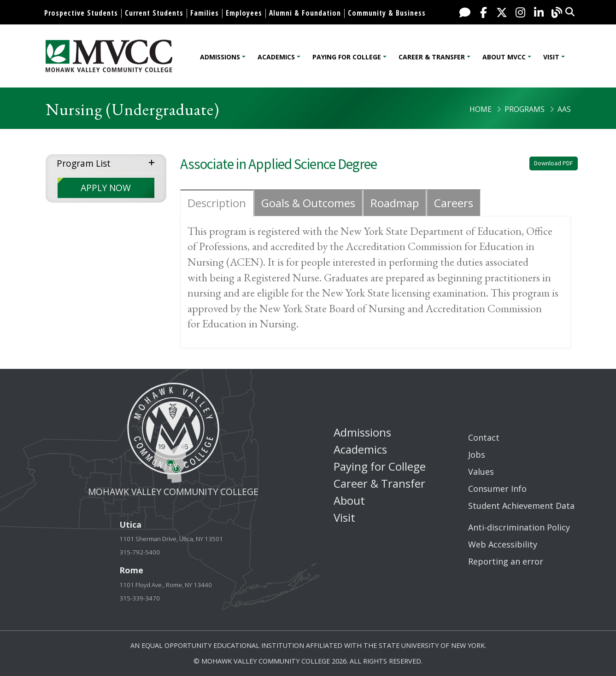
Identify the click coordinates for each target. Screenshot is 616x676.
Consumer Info (497, 489)
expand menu (153, 162)
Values (481, 472)
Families (205, 13)
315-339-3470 (140, 598)
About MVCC (504, 57)
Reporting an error (506, 561)
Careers (454, 203)
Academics (276, 57)
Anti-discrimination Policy (519, 527)
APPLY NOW (106, 188)
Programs (525, 109)
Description (217, 203)
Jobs (477, 455)
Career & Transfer (432, 57)
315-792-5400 (140, 552)
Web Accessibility (503, 544)
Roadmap (395, 203)
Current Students (154, 13)
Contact (484, 437)
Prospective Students (81, 13)
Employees (244, 13)
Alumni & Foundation (305, 13)
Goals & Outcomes (308, 203)
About (349, 500)
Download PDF (554, 163)
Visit (551, 57)
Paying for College (347, 57)
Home (481, 109)
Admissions (220, 57)
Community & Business (387, 13)
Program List (84, 163)
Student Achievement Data (521, 506)
